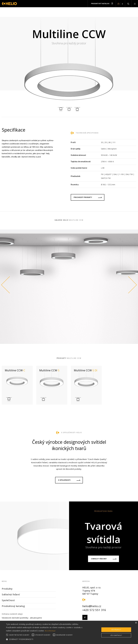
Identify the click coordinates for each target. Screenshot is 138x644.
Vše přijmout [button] (116, 630)
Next (132, 285)
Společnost (8, 600)
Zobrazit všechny (104, 559)
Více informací (50, 631)
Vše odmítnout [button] (116, 635)
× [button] (136, 623)
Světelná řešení (11, 594)
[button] (47, 639)
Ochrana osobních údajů (12, 614)
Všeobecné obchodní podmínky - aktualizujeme (22, 618)
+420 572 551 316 (94, 610)
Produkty (7, 589)
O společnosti (69, 480)
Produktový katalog (102, 3)
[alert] (69, 632)
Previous (6, 285)
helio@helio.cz (92, 606)
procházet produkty (88, 197)
